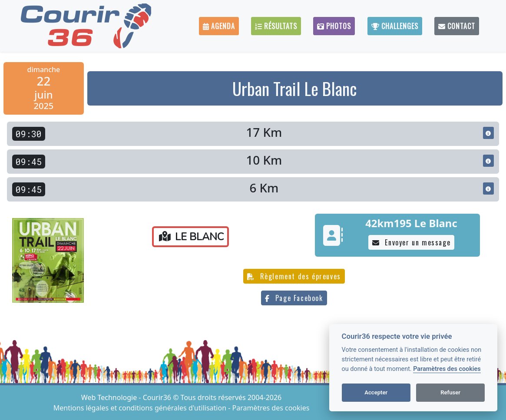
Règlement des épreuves (294, 276)
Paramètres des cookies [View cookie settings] (271, 408)
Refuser (450, 392)
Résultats (276, 26)
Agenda (219, 26)
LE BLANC (191, 237)
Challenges (395, 26)
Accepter (376, 392)
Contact (457, 26)
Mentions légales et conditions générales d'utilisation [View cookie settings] (141, 408)
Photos (334, 26)
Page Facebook (294, 298)
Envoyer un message (411, 242)
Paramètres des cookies (447, 369)
